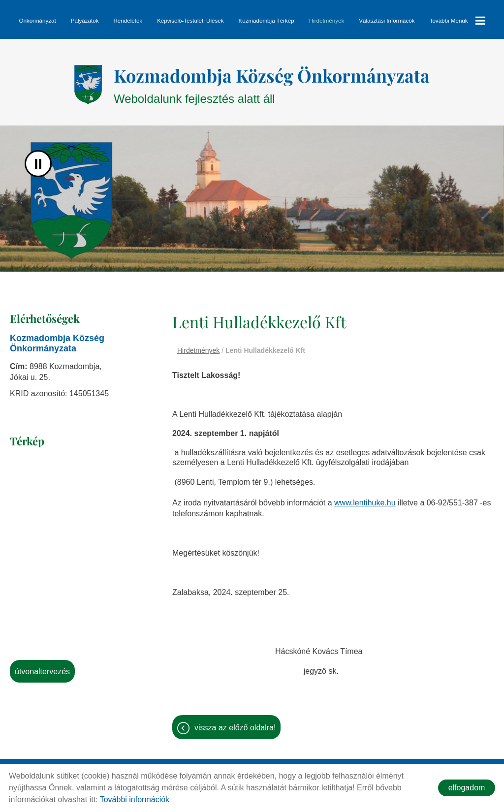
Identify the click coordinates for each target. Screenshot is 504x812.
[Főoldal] (88, 85)
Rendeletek (128, 20)
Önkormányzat (37, 20)
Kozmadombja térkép (266, 20)
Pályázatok (85, 20)
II (38, 164)
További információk (135, 799)
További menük (457, 21)
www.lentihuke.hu (365, 503)
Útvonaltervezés (42, 671)
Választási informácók (387, 20)
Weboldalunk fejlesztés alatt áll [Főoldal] (272, 84)
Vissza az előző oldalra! (235, 728)
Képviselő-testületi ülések (190, 20)
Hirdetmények (327, 20)
